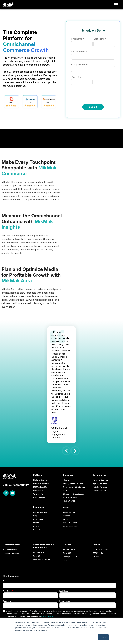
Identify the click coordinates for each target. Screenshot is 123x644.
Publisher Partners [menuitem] (101, 490)
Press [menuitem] (65, 519)
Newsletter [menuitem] (38, 526)
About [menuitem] (66, 507)
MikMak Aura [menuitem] (39, 490)
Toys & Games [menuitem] (69, 501)
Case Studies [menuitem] (39, 519)
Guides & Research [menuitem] (41, 512)
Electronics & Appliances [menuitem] (73, 494)
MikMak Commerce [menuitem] (41, 483)
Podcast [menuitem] (37, 530)
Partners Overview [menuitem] (101, 480)
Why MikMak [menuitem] (39, 494)
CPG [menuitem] (65, 490)
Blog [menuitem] (35, 516)
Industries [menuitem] (68, 475)
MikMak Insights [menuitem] (40, 487)
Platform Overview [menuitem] (41, 480)
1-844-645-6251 (10, 549)
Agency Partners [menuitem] (100, 483)
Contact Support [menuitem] (70, 526)
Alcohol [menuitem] (66, 480)
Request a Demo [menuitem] (70, 523)
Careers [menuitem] (66, 516)
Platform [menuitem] (38, 475)
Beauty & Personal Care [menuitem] (73, 483)
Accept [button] (103, 637)
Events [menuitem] (36, 523)
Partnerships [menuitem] (100, 475)
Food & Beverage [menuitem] (70, 497)
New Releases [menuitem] (39, 497)
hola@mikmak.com (11, 553)
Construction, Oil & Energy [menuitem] (74, 487)
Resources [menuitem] (39, 507)
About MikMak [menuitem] (69, 512)
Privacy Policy (47, 616)
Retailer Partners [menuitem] (100, 487)
